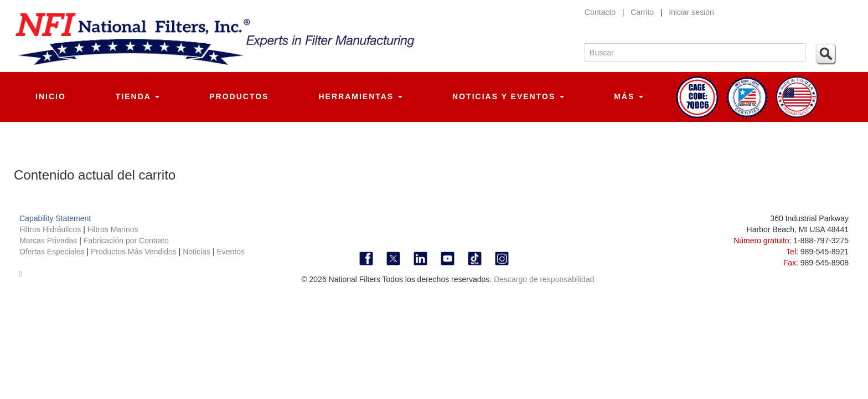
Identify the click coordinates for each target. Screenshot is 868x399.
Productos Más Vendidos (135, 252)
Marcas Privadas (49, 241)
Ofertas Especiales (53, 252)
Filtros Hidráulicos (51, 229)
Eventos (231, 252)
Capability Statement (55, 218)
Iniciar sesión (691, 12)
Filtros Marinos (113, 229)
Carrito (642, 12)
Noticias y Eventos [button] (508, 96)
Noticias (197, 252)
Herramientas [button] (360, 96)
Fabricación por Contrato (126, 241)
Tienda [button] (138, 96)
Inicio (51, 96)
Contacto (600, 12)
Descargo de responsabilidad (544, 279)
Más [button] (629, 96)
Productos (239, 96)
